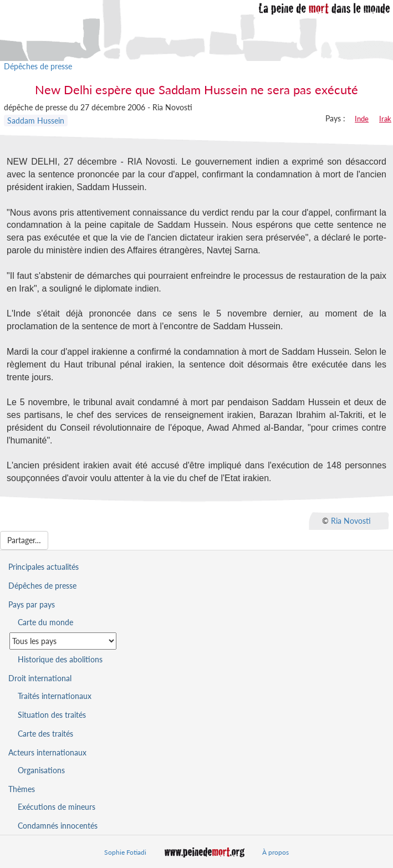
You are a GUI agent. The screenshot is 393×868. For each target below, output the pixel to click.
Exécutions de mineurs (57, 807)
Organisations (41, 770)
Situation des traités (52, 715)
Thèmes (22, 789)
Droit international (40, 678)
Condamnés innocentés (58, 826)
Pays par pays (32, 604)
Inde (362, 119)
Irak (385, 119)
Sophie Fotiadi (125, 852)
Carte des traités (45, 734)
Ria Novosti (351, 521)
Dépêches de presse (38, 66)
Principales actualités (44, 567)
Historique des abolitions (60, 659)
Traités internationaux (55, 696)
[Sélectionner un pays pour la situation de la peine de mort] (63, 641)
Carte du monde (45, 622)
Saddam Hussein (36, 121)
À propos (275, 852)
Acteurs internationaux (47, 752)
